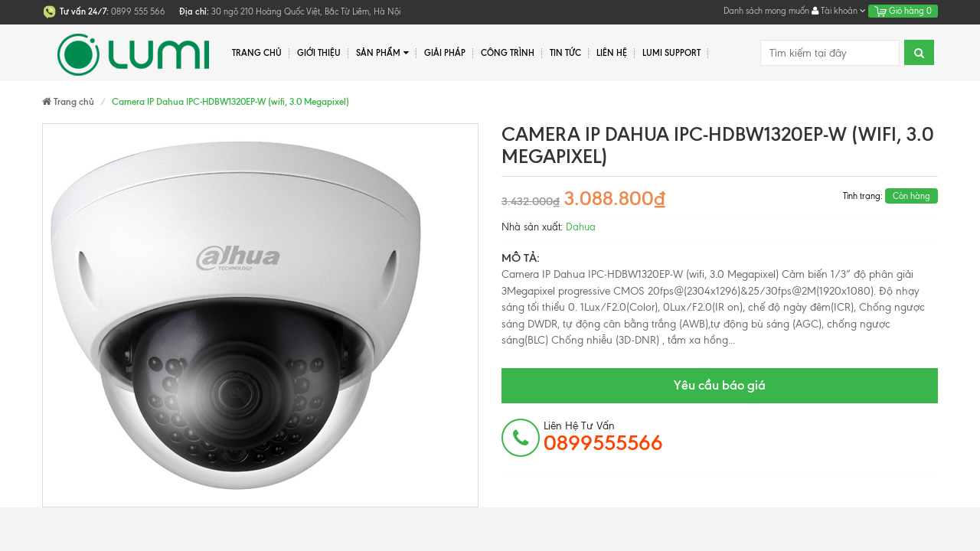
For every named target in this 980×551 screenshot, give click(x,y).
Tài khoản (839, 11)
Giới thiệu (319, 53)
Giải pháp (445, 53)
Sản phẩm (382, 53)
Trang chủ (257, 53)
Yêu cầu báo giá (720, 385)
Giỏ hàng (903, 11)
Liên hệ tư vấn (603, 437)
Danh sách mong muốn (766, 11)
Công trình (508, 53)
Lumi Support (671, 53)
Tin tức (565, 53)
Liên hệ (612, 53)
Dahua (581, 227)
